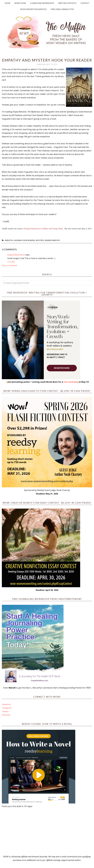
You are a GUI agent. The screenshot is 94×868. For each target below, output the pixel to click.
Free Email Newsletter (62, 9)
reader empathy (52, 240)
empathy (9, 240)
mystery (40, 240)
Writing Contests (67, 3)
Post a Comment (9, 265)
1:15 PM (11, 262)
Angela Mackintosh (16, 255)
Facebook (6, 704)
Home (7, 3)
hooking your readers (24, 240)
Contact (85, 3)
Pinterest (6, 715)
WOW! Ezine (20, 3)
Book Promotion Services (33, 9)
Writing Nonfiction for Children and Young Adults (43, 229)
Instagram (7, 708)
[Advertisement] (47, 832)
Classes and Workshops (42, 3)
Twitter (5, 711)
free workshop (71, 382)
